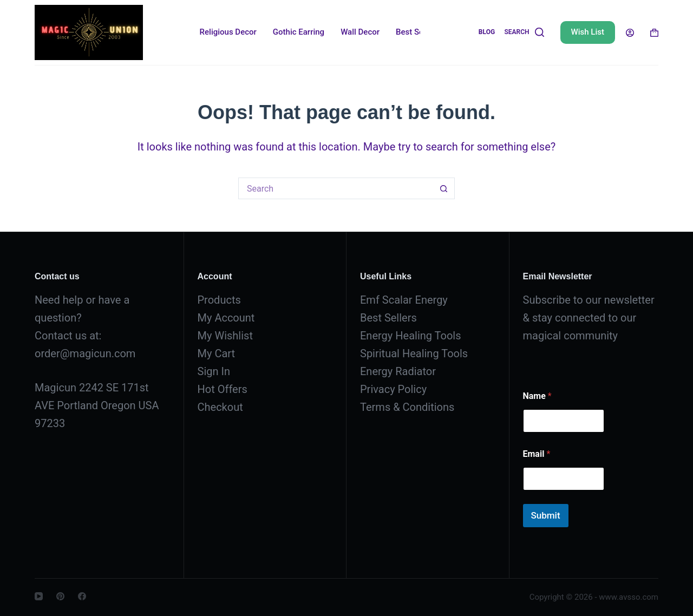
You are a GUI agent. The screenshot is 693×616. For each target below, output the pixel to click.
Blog (487, 32)
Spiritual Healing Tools (414, 353)
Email (537, 454)
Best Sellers (417, 32)
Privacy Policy (393, 389)
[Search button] (444, 188)
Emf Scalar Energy (404, 300)
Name (537, 396)
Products (219, 300)
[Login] (630, 33)
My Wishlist (225, 336)
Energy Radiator (398, 371)
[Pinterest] (60, 596)
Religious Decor (228, 32)
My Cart (217, 353)
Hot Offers (223, 389)
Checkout (220, 407)
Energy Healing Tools (411, 336)
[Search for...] (336, 188)
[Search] (524, 32)
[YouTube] (39, 596)
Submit (546, 515)
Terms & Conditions (407, 407)
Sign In (214, 371)
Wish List (588, 32)
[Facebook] (82, 596)
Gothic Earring (299, 32)
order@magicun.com (85, 353)
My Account (226, 318)
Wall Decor (360, 32)
